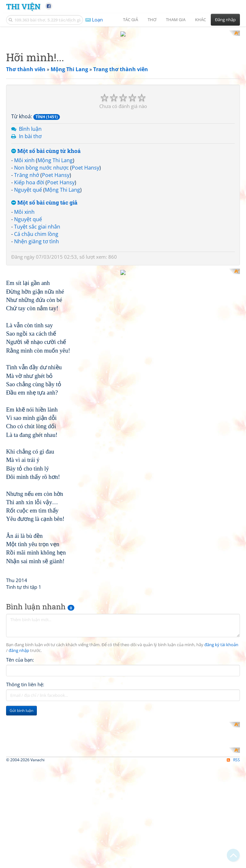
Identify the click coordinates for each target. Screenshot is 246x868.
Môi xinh (24, 154)
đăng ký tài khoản (221, 721)
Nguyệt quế (28, 184)
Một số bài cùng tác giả (44, 197)
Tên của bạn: (20, 736)
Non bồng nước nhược (41, 162)
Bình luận (30, 123)
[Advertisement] (123, 307)
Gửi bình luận (21, 787)
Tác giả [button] (131, 20)
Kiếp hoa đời (29, 176)
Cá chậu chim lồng (36, 228)
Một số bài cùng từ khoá (46, 145)
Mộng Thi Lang (55, 154)
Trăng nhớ (27, 169)
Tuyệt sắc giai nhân (37, 221)
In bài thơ (30, 130)
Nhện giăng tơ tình (37, 235)
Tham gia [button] (176, 20)
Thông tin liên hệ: (25, 761)
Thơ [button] (152, 20)
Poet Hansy (86, 162)
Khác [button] (201, 20)
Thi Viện (23, 6)
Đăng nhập (225, 20)
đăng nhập (19, 727)
